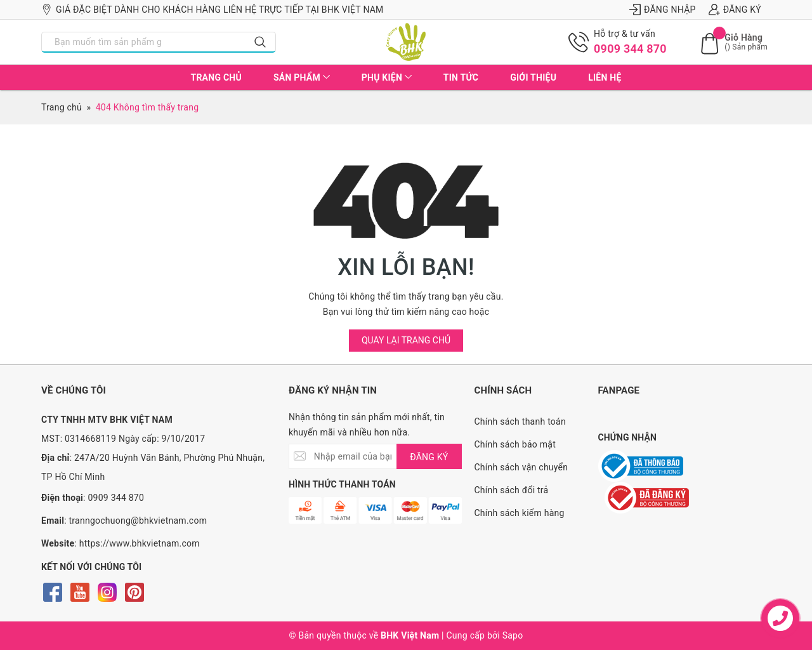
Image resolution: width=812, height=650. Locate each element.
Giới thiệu (533, 77)
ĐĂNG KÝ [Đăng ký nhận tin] (429, 457)
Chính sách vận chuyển (521, 467)
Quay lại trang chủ (406, 340)
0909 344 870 (630, 49)
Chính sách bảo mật (515, 444)
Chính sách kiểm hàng (520, 513)
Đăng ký (735, 10)
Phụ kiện (387, 77)
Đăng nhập (663, 10)
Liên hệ (605, 77)
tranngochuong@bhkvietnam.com (138, 521)
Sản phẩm (302, 77)
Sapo (513, 635)
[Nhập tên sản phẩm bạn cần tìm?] (144, 42)
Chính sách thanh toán (520, 421)
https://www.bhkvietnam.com (140, 543)
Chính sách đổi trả (512, 490)
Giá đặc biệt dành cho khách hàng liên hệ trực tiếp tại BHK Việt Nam (213, 10)
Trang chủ (216, 77)
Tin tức (461, 77)
